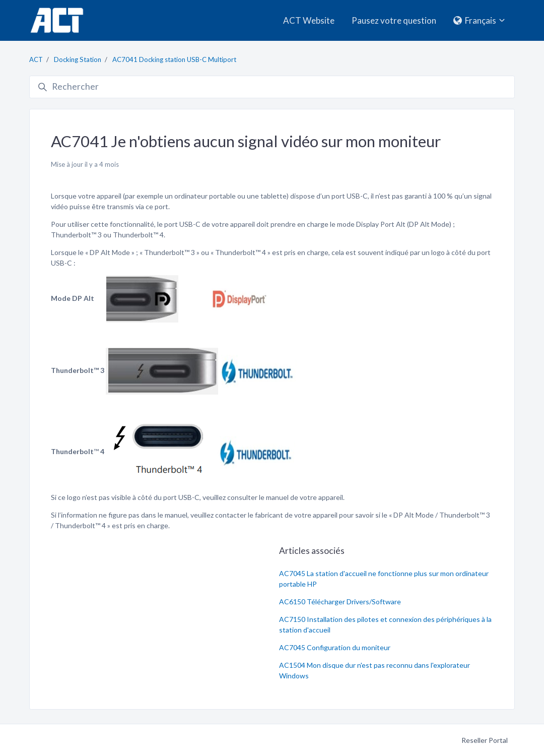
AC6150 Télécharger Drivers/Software (340, 602)
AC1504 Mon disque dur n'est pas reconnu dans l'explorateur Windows (375, 670)
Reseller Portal (485, 740)
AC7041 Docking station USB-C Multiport (174, 59)
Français (480, 20)
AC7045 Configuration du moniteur (335, 647)
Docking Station (78, 59)
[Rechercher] (272, 87)
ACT (36, 59)
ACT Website (309, 20)
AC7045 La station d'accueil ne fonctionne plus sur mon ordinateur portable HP (384, 579)
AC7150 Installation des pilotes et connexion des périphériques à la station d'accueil (385, 624)
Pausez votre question (394, 20)
